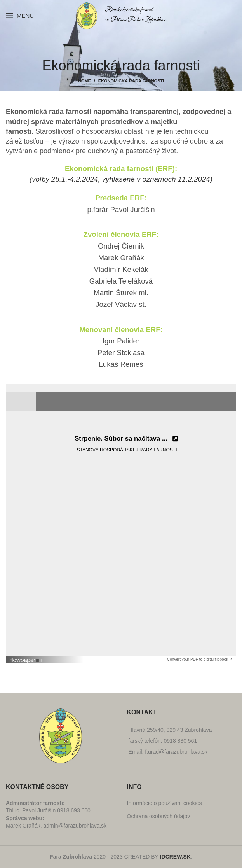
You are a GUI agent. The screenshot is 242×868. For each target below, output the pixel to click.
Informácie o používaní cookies (165, 803)
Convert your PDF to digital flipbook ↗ (200, 659)
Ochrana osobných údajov (159, 816)
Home (84, 81)
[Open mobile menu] (20, 16)
